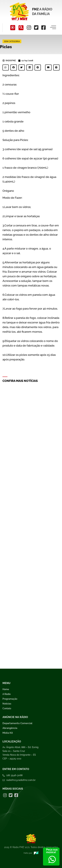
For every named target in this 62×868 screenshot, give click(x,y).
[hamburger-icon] (53, 28)
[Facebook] (43, 28)
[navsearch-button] (21, 28)
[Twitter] (36, 28)
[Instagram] (29, 28)
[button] (6, 67)
